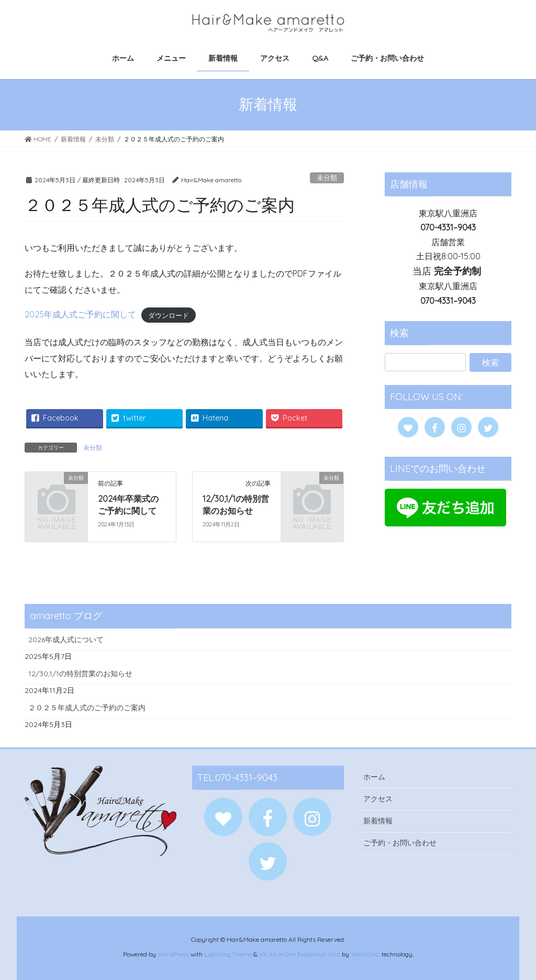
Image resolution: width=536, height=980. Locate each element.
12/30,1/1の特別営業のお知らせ (80, 674)
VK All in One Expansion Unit (300, 954)
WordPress (173, 954)
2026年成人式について (66, 640)
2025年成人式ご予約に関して (80, 314)
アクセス (378, 799)
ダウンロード (169, 315)
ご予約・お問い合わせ (400, 843)
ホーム (374, 777)
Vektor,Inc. (365, 954)
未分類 (327, 178)
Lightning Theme (228, 954)
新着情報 (378, 821)
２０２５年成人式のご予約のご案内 (87, 708)
